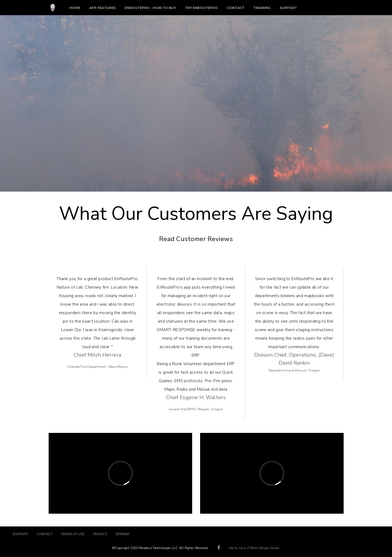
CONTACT (45, 534)
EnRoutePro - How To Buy (150, 8)
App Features (102, 8)
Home (75, 8)
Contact (235, 8)
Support (288, 8)
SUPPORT (22, 534)
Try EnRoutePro (201, 8)
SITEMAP (123, 534)
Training (262, 8)
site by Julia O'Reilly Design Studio (254, 548)
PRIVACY (100, 534)
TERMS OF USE (73, 534)
